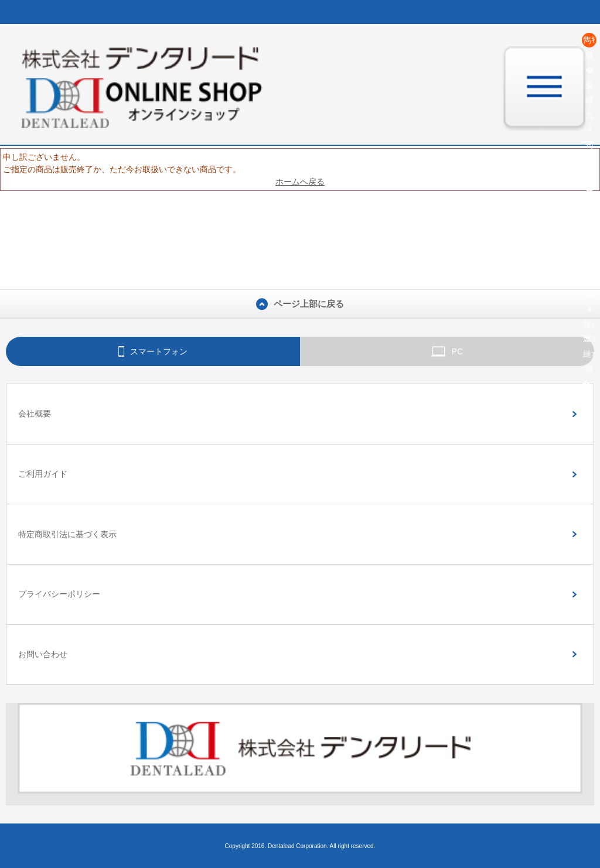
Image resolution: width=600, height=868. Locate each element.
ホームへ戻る (300, 182)
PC (447, 351)
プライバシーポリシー (59, 594)
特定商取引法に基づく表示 (67, 534)
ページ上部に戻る (300, 304)
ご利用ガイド (43, 474)
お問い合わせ (43, 654)
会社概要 (35, 414)
